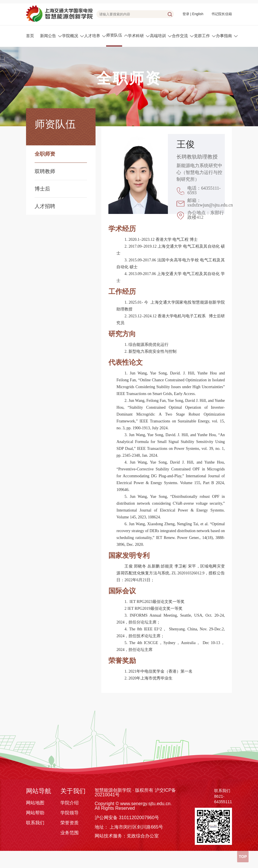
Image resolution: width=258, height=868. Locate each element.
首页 (30, 36)
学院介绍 (70, 803)
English (198, 14)
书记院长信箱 (222, 14)
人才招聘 (45, 206)
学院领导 (70, 813)
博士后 (42, 189)
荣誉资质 (70, 823)
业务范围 (70, 833)
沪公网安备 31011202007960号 (127, 818)
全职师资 (45, 154)
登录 (186, 14)
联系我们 (35, 823)
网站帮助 (35, 813)
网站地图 (35, 803)
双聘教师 (45, 171)
